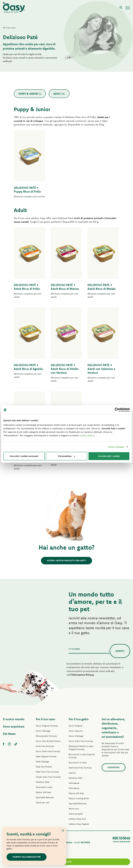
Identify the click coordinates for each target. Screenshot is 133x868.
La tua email (74, 649)
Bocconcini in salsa (78, 763)
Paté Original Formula (46, 756)
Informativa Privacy (83, 675)
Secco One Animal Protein (48, 741)
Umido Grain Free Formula (48, 777)
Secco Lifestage (43, 731)
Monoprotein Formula (46, 736)
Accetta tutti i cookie (109, 456)
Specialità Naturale (45, 797)
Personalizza (67, 456)
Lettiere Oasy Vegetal (79, 824)
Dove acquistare (14, 726)
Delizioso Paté (43, 782)
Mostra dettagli (116, 447)
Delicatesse (74, 783)
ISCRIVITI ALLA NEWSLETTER (27, 857)
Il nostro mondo (14, 719)
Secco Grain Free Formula (48, 751)
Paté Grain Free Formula (47, 772)
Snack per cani (43, 803)
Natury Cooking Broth (79, 798)
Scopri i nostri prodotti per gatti (66, 560)
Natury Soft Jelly (43, 792)
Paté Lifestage (43, 762)
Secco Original (75, 726)
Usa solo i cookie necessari (24, 456)
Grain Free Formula (45, 746)
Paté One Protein (44, 767)
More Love (74, 809)
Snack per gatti (76, 814)
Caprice (72, 773)
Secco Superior (76, 731)
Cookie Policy (87, 435)
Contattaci (114, 767)
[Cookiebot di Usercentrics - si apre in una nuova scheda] (117, 410)
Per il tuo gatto (79, 719)
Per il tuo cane (45, 719)
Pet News (9, 734)
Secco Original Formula (47, 726)
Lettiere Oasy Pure (77, 819)
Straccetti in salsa (44, 787)
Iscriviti (120, 651)
